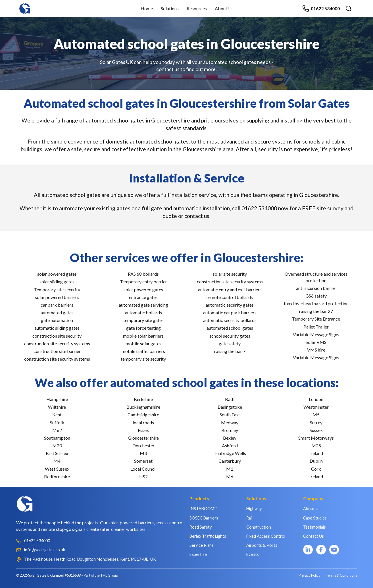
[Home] (25, 6)
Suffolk (57, 422)
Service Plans (202, 545)
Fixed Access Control (266, 536)
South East (230, 414)
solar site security (230, 274)
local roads (143, 422)
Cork (316, 469)
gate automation (57, 320)
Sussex (316, 430)
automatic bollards (143, 312)
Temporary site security (57, 289)
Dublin (316, 461)
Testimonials (314, 527)
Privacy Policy (310, 575)
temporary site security (143, 359)
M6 (230, 476)
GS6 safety (316, 296)
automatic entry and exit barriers (230, 289)
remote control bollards (230, 297)
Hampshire (57, 399)
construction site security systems (57, 343)
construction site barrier (57, 351)
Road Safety (201, 527)
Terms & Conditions (341, 575)
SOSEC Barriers (204, 518)
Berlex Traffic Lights (208, 536)
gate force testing (143, 328)
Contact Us (313, 536)
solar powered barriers (57, 297)
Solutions (170, 8)
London (316, 399)
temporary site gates (143, 320)
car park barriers (57, 305)
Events (253, 554)
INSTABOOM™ (203, 509)
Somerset (143, 461)
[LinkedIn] (308, 550)
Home (147, 8)
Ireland (316, 453)
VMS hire (316, 350)
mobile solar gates (143, 343)
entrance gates (143, 297)
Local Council (143, 469)
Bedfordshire (57, 476)
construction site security (57, 336)
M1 (230, 469)
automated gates (57, 312)
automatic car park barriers (230, 312)
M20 (57, 445)
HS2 (143, 476)
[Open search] (349, 9)
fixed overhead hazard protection (316, 303)
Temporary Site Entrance (316, 319)
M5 (316, 414)
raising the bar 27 (316, 311)
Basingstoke (230, 407)
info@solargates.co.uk (45, 550)
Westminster (316, 407)
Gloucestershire (143, 438)
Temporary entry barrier (143, 281)
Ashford (230, 445)
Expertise (198, 554)
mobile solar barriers (143, 336)
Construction (259, 527)
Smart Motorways (316, 438)
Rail (249, 518)
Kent (57, 414)
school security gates (230, 336)
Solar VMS (316, 342)
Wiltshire (57, 407)
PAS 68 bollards (143, 274)
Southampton (57, 438)
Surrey (316, 422)
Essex (143, 430)
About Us (224, 8)
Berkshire (143, 399)
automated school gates (230, 328)
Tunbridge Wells (230, 453)
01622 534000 (321, 9)
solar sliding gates (57, 281)
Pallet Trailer (316, 327)
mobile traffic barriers (143, 351)
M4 (57, 461)
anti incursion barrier (316, 288)
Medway (230, 422)
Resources (197, 8)
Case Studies (315, 518)
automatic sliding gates (57, 328)
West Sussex (57, 469)
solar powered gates (57, 274)
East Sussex (57, 453)
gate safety (230, 343)
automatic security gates (230, 305)
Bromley (230, 430)
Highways (255, 509)
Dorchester (143, 445)
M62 (57, 430)
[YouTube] (334, 550)
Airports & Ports (262, 545)
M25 (316, 445)
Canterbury (230, 461)
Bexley (230, 438)
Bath (230, 399)
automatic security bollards (230, 320)
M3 (143, 453)
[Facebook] (321, 550)
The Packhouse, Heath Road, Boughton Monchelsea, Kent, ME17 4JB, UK (90, 559)
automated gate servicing (143, 305)
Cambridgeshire (143, 414)
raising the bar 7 (230, 351)
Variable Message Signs (316, 334)
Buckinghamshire (143, 407)
